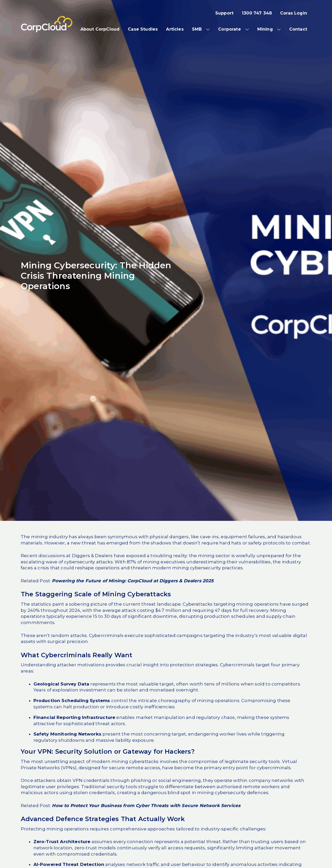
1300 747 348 (257, 13)
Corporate (230, 29)
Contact (298, 29)
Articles (175, 29)
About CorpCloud (100, 29)
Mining (265, 29)
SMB (197, 29)
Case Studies (143, 29)
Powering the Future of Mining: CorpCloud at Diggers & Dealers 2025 (133, 581)
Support (224, 13)
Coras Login (294, 13)
